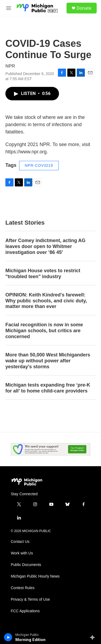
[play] (8, 637)
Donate (84, 8)
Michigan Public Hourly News (35, 576)
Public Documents (26, 565)
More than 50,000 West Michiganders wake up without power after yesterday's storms (48, 361)
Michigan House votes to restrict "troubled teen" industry (43, 274)
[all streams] (94, 637)
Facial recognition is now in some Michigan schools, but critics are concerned (44, 331)
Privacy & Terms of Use (30, 599)
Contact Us (20, 542)
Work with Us (22, 553)
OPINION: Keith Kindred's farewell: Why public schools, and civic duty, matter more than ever (46, 301)
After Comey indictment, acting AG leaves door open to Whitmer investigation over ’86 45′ (45, 246)
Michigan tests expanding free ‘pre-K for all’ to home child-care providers (48, 388)
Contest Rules (23, 588)
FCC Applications (25, 611)
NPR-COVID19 (39, 165)
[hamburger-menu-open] (9, 8)
